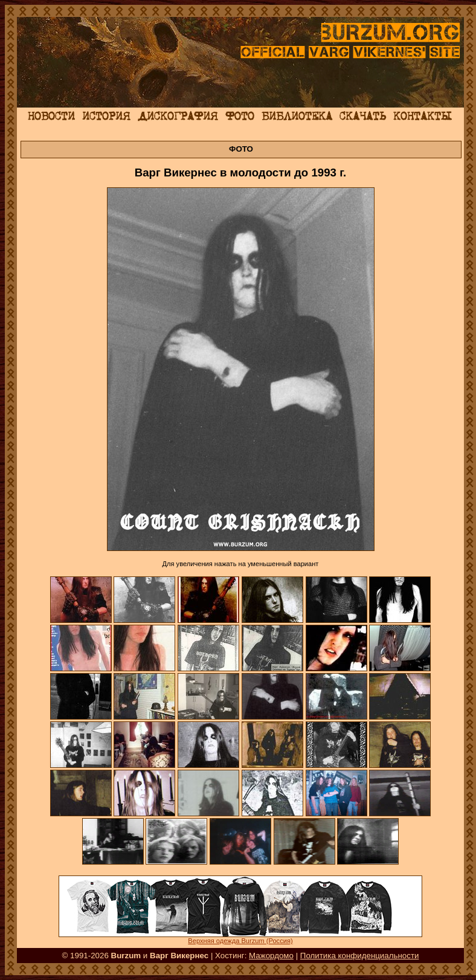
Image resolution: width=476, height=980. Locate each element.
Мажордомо (271, 956)
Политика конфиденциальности (360, 956)
